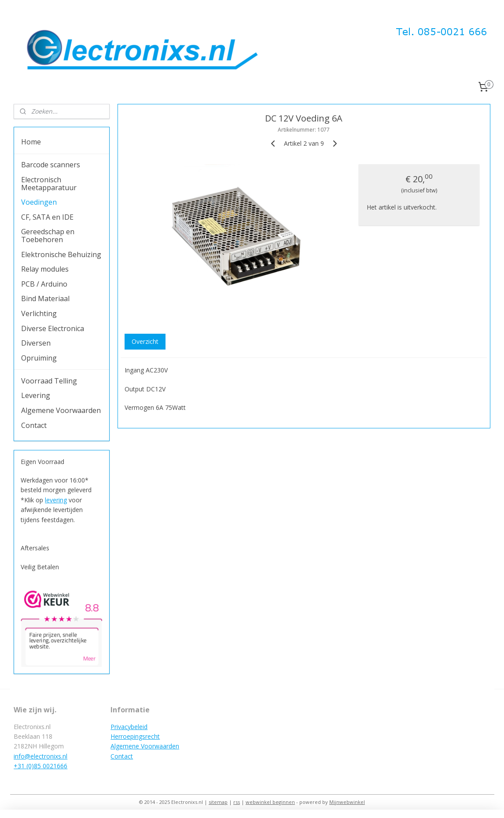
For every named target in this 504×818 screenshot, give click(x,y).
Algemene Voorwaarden (61, 410)
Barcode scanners (51, 165)
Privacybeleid (129, 727)
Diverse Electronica (53, 328)
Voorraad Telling (49, 381)
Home (31, 142)
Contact (34, 425)
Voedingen (39, 202)
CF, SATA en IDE (47, 217)
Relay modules (45, 269)
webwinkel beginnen (270, 802)
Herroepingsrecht (135, 736)
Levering (36, 395)
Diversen (36, 343)
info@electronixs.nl (40, 756)
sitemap (218, 802)
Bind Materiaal (45, 298)
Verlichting (39, 313)
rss (237, 802)
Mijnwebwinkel (347, 802)
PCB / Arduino (44, 284)
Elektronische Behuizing (61, 254)
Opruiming (39, 358)
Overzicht (145, 341)
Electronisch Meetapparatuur (49, 184)
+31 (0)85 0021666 (40, 766)
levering (56, 500)
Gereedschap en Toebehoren (48, 236)
